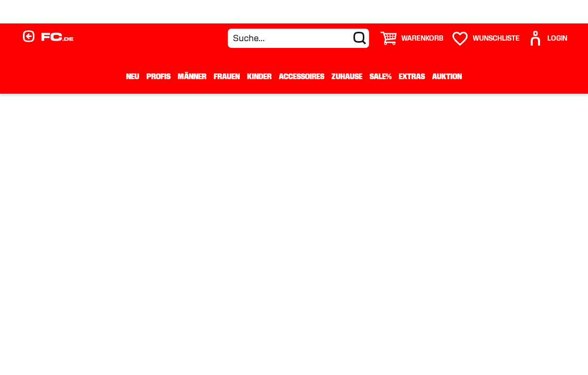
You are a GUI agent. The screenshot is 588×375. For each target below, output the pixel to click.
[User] (547, 38)
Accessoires (302, 77)
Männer (192, 77)
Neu (133, 77)
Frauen (227, 77)
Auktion (447, 77)
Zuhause (347, 77)
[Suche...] (298, 38)
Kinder (259, 77)
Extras (412, 77)
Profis (158, 77)
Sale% (381, 77)
